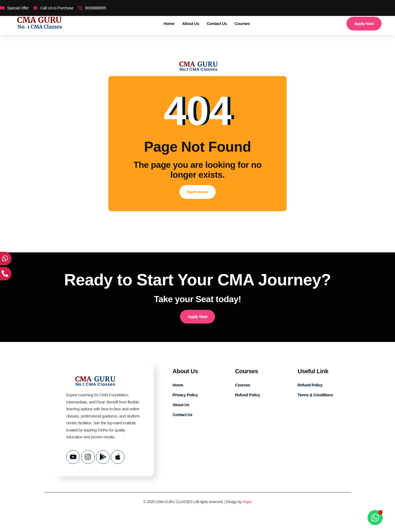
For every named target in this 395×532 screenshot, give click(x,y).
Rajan (247, 502)
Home (169, 23)
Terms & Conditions (316, 395)
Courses (242, 23)
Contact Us (217, 23)
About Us (191, 23)
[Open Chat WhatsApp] (375, 518)
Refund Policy (248, 395)
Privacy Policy (185, 395)
